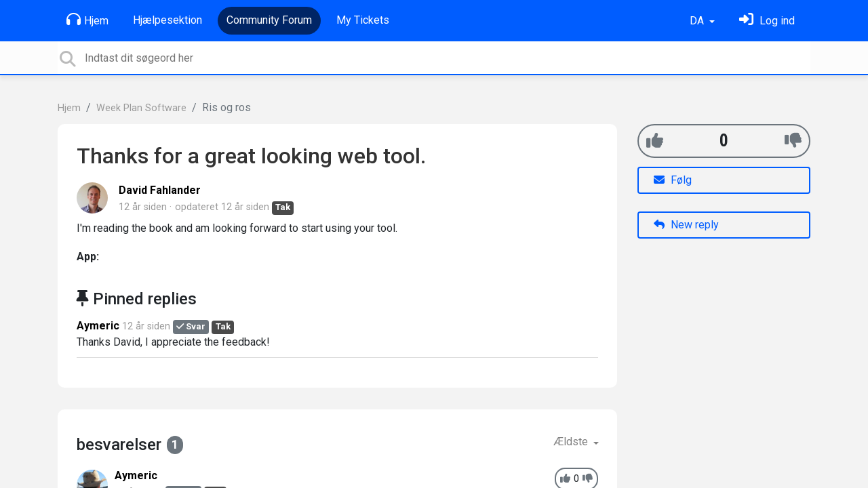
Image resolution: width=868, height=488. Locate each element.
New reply (686, 225)
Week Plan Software (141, 108)
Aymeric (98, 326)
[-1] (793, 141)
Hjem (87, 20)
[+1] (655, 141)
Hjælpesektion (167, 20)
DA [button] (698, 21)
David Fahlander (160, 190)
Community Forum (269, 20)
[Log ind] (767, 21)
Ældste (572, 442)
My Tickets (363, 20)
